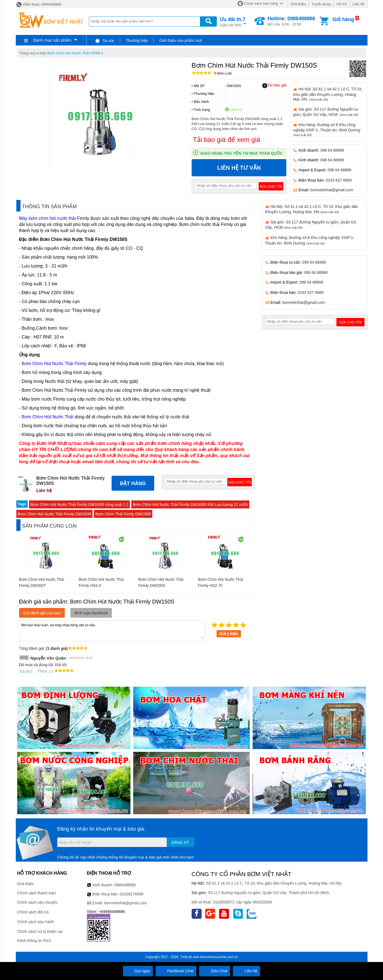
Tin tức (105, 41)
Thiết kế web (190, 957)
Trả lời (25, 671)
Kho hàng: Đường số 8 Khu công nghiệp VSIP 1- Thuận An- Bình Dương (327, 130)
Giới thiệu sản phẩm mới (181, 40)
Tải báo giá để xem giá (227, 140)
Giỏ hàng (343, 19)
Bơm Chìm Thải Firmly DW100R (123, 514)
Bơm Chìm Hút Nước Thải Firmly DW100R (55, 514)
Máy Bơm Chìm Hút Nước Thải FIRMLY (71, 53)
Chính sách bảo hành (36, 922)
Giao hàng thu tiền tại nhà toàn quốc (242, 153)
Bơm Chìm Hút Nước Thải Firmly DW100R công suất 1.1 (79, 505)
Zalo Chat (215, 971)
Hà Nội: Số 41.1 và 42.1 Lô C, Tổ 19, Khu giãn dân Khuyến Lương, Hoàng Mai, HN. (328, 94)
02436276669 (132, 894)
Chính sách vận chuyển (38, 902)
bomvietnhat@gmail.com (332, 190)
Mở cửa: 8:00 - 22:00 (291, 21)
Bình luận (223, 74)
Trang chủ (28, 53)
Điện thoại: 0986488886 (39, 4)
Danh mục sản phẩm (52, 40)
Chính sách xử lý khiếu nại (40, 931)
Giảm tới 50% (232, 21)
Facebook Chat (176, 971)
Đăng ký (180, 842)
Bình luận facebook (91, 613)
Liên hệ (358, 4)
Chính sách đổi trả (33, 912)
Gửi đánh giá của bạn (42, 613)
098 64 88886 (332, 150)
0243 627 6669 (339, 180)
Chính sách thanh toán (37, 893)
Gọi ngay (138, 971)
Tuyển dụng (321, 4)
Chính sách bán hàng (261, 3)
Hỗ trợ (342, 4)
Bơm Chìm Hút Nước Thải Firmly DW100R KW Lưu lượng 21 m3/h (190, 505)
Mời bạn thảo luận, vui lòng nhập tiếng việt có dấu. (112, 630)
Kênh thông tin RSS (34, 941)
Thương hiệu (137, 40)
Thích (40, 671)
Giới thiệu (298, 4)
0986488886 (125, 885)
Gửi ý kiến (229, 634)
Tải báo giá (274, 85)
